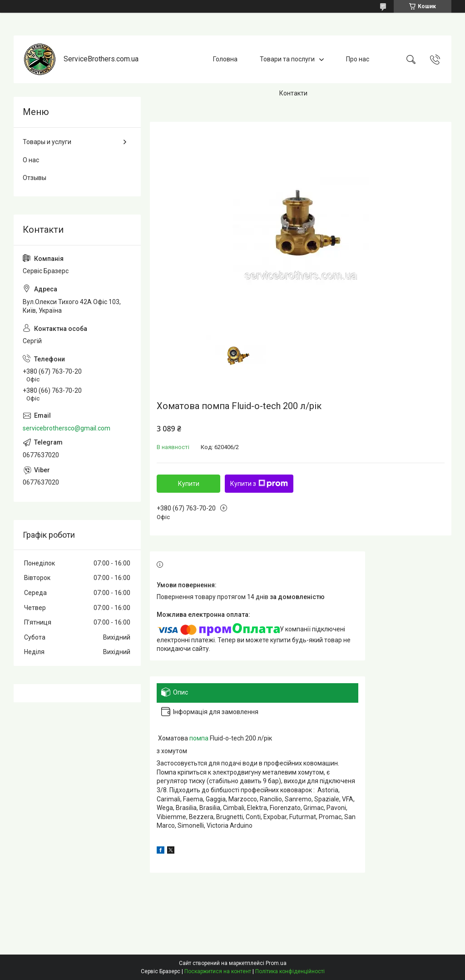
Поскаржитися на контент (218, 971)
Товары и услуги (47, 142)
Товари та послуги (287, 59)
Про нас (358, 59)
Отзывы (35, 178)
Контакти (293, 93)
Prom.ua (276, 963)
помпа (199, 738)
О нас (31, 160)
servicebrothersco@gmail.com (67, 428)
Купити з (259, 484)
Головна (225, 59)
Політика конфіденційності (290, 971)
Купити (189, 484)
